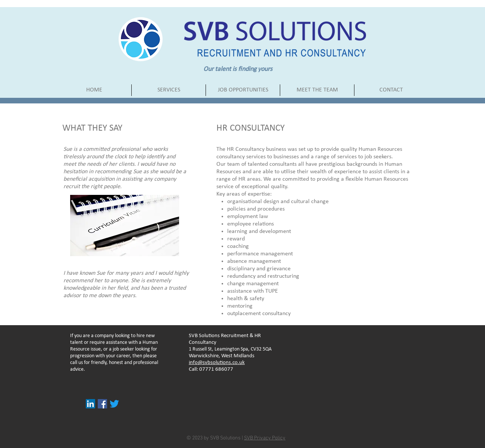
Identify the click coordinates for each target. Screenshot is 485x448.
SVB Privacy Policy (265, 438)
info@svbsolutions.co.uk (217, 363)
